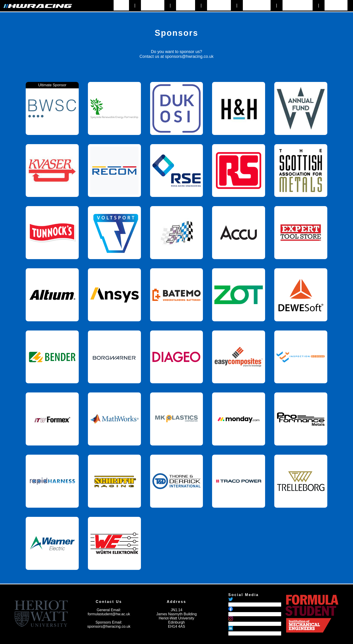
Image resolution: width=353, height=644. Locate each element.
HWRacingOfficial (243, 614)
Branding (336, 5)
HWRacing (237, 624)
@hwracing (238, 604)
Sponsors (219, 5)
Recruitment (298, 5)
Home (121, 5)
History (186, 5)
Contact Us (257, 5)
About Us (153, 5)
